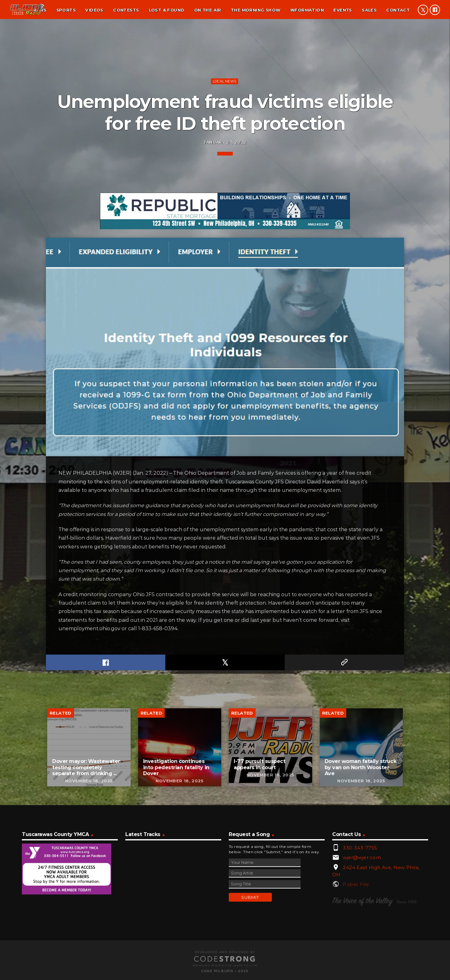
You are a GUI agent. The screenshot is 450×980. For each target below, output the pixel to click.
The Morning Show (256, 10)
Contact (398, 10)
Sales (369, 10)
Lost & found (167, 10)
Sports (66, 10)
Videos (94, 10)
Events (343, 10)
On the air (208, 10)
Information (307, 10)
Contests (126, 10)
